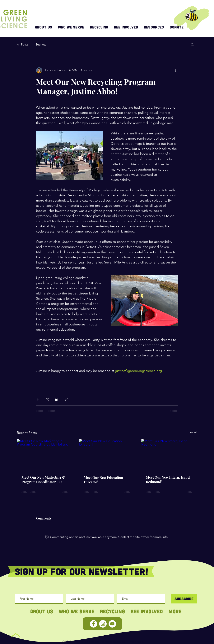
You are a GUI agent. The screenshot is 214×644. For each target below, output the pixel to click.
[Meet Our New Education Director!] (107, 455)
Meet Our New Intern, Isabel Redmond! (168, 480)
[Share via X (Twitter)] (47, 399)
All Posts (22, 44)
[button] (192, 44)
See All (193, 432)
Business (41, 44)
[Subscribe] (184, 599)
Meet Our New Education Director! (103, 480)
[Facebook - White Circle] (93, 624)
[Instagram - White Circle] (103, 624)
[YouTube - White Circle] (112, 624)
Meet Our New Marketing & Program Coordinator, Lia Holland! (43, 480)
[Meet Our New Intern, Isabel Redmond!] (169, 455)
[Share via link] (66, 399)
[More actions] (176, 70)
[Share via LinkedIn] (57, 399)
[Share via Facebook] (38, 399)
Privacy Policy (135, 642)
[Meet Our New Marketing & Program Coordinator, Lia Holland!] (45, 455)
